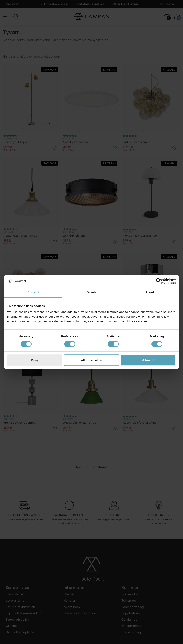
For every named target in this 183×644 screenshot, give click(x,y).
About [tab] (150, 292)
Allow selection (91, 360)
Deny (35, 360)
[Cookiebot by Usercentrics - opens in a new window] (159, 281)
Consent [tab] (33, 292)
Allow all (148, 360)
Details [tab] (91, 292)
